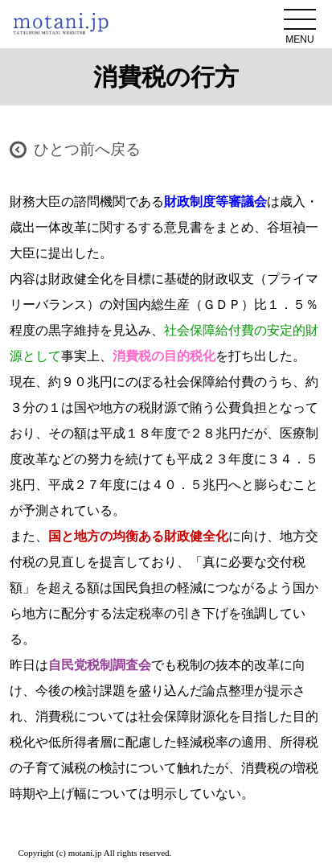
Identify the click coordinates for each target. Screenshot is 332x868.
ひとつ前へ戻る (87, 149)
